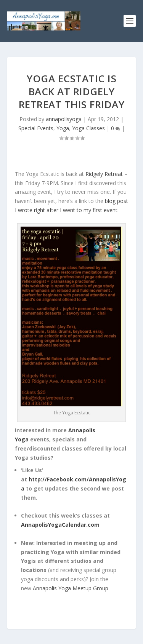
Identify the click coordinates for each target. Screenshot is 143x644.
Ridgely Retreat (104, 174)
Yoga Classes (88, 128)
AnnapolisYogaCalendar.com (60, 525)
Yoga (63, 128)
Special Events (36, 128)
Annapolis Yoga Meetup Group (71, 588)
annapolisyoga (64, 119)
